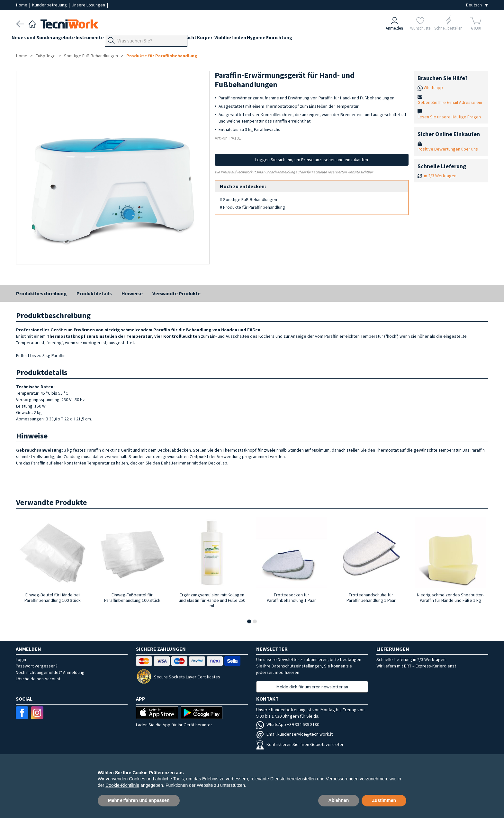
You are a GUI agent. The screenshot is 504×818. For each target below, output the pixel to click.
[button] (249, 621)
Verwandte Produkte (176, 293)
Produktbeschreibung (41, 293)
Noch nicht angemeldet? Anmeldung (50, 672)
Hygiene (297, 39)
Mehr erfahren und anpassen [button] (139, 800)
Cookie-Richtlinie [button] (122, 785)
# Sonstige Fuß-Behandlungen (248, 199)
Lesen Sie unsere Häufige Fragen (449, 117)
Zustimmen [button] (384, 800)
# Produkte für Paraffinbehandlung (252, 207)
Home (22, 5)
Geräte (126, 39)
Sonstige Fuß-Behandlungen (91, 56)
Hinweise (132, 293)
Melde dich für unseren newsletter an (312, 687)
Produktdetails (94, 293)
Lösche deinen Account (38, 679)
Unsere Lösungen (89, 5)
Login (21, 659)
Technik (177, 39)
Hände (198, 39)
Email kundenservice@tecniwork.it (294, 734)
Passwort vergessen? (37, 666)
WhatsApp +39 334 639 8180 (288, 724)
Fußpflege (151, 39)
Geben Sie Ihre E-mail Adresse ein (450, 102)
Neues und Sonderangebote (48, 39)
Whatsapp (433, 87)
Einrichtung (324, 39)
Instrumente (99, 39)
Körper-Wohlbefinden (258, 39)
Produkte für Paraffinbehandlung (162, 56)
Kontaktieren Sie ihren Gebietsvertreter (300, 744)
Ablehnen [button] (339, 800)
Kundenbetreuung (50, 5)
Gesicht (219, 39)
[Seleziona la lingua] (477, 5)
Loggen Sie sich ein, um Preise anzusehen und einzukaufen (312, 160)
